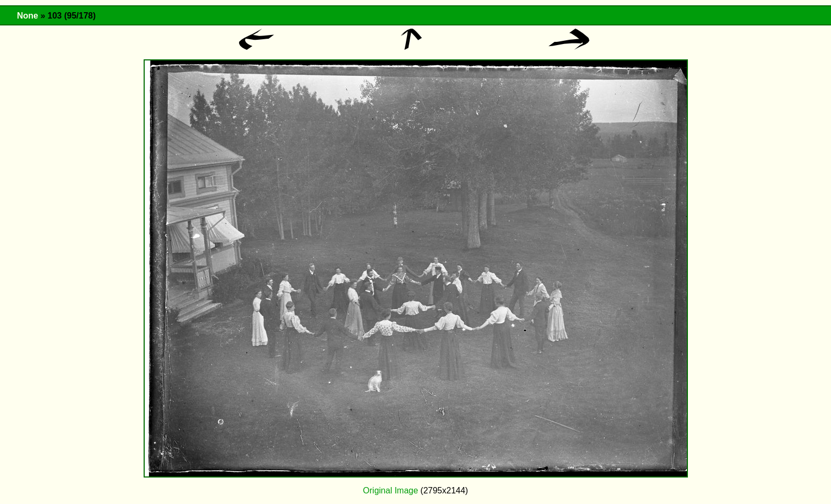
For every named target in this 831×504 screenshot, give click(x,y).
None (28, 16)
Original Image (391, 490)
